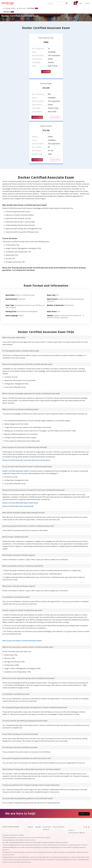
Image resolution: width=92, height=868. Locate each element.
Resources (21, 8)
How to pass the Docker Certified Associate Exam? (22, 641)
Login (81, 3)
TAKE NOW (46, 72)
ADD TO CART (37, 117)
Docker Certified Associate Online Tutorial (19, 471)
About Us (30, 827)
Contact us (46, 829)
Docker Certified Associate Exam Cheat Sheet (20, 503)
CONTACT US (84, 814)
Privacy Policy (47, 827)
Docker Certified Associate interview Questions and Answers (26, 460)
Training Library (9, 8)
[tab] (46, 338)
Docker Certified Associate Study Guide (18, 506)
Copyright (38, 827)
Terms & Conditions (58, 827)
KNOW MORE (55, 117)
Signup (87, 3)
